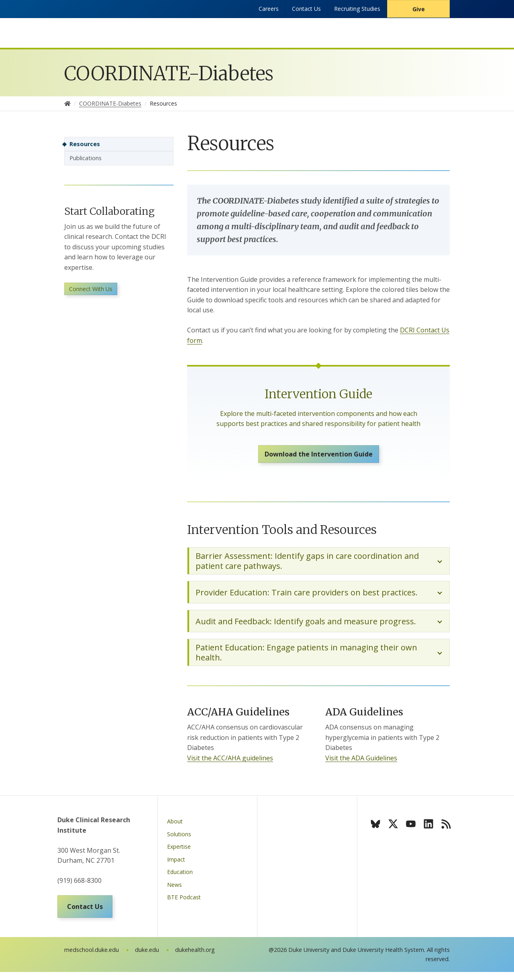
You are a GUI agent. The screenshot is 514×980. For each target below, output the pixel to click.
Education (180, 877)
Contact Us (306, 9)
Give (419, 9)
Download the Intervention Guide (319, 456)
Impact (176, 864)
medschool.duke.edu (92, 958)
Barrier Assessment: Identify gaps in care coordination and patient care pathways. (307, 566)
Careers (269, 9)
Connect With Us (91, 292)
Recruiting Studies (357, 9)
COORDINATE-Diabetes (169, 73)
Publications (86, 158)
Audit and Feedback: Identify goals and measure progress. (306, 626)
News (174, 889)
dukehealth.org (195, 958)
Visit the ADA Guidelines (361, 763)
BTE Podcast (184, 902)
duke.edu (147, 958)
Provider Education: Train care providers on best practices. (307, 597)
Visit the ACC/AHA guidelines (230, 763)
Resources (85, 144)
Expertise (179, 851)
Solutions (179, 839)
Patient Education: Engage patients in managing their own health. (306, 657)
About (175, 826)
